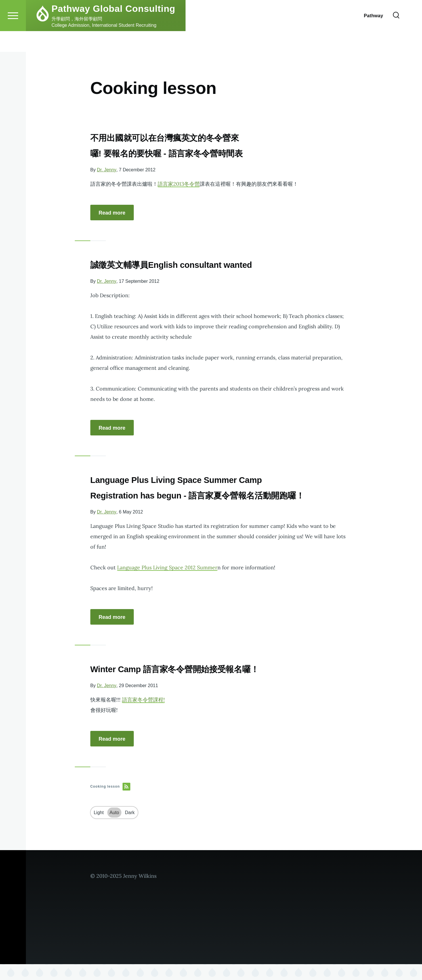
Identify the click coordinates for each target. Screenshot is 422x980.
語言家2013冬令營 (179, 184)
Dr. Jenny (107, 170)
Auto (114, 828)
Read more (112, 213)
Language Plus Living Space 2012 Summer (167, 583)
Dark (130, 828)
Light (99, 828)
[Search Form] (396, 36)
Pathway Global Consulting (113, 29)
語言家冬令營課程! (143, 715)
